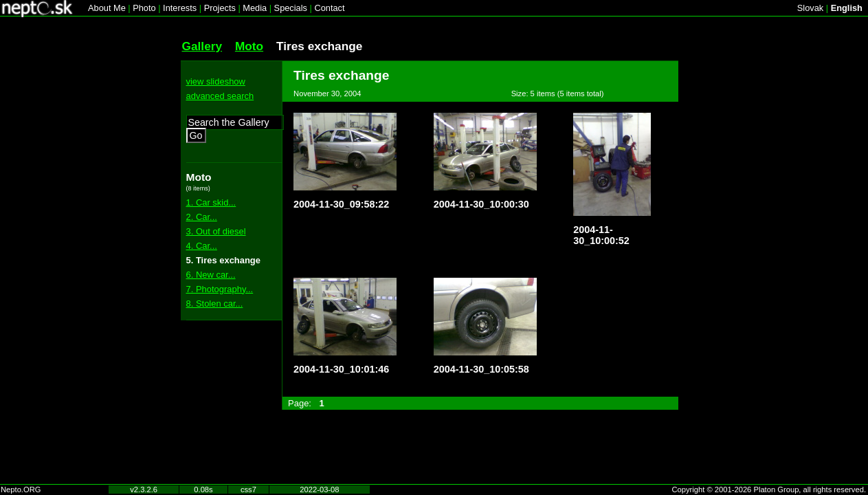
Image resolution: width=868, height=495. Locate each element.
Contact (329, 8)
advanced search (220, 96)
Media (255, 8)
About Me (107, 8)
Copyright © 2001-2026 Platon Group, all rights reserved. (769, 489)
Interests (180, 8)
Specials (291, 8)
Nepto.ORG (21, 489)
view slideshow (216, 81)
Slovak (810, 8)
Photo (144, 8)
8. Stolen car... (215, 304)
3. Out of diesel (216, 231)
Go (196, 135)
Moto (249, 46)
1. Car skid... (211, 202)
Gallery (202, 46)
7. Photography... (220, 289)
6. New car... (211, 275)
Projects (220, 8)
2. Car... (202, 217)
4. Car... (202, 246)
